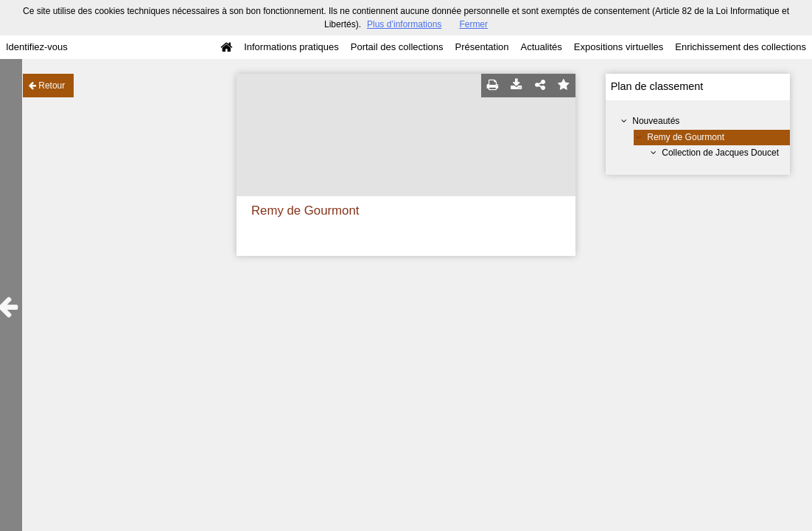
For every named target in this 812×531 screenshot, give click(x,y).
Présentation (482, 47)
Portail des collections (397, 47)
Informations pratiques (291, 47)
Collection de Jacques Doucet (720, 153)
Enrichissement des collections (741, 47)
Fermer (473, 24)
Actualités (541, 47)
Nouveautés (656, 121)
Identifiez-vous (37, 47)
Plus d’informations (404, 24)
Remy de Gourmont (686, 137)
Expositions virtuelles (619, 47)
